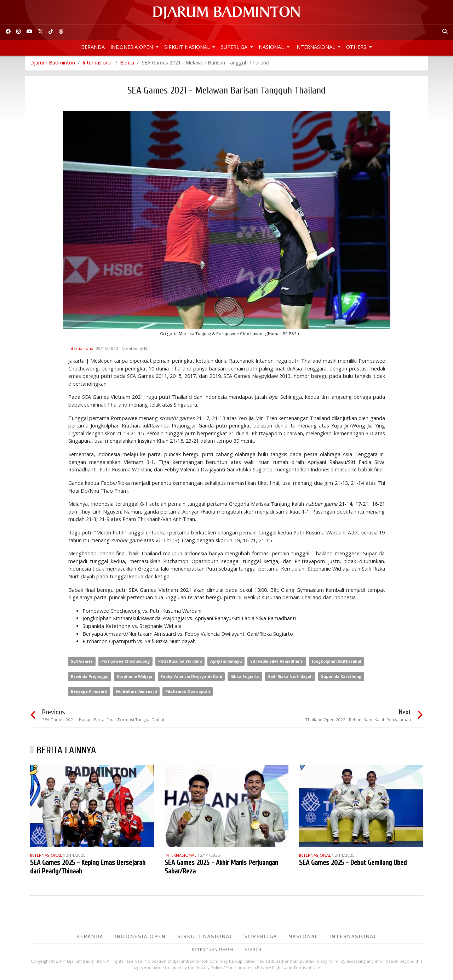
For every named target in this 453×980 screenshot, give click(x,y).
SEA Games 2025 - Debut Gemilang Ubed (353, 864)
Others (357, 47)
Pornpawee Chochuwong (125, 662)
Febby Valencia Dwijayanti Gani (191, 677)
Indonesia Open (132, 47)
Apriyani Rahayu (226, 662)
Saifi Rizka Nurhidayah (290, 677)
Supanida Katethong (341, 677)
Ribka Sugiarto (245, 677)
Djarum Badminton (53, 64)
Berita (127, 64)
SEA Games (82, 662)
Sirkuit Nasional (188, 47)
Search (253, 950)
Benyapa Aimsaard (89, 693)
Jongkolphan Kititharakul (336, 662)
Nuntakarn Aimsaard (136, 693)
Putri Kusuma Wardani (180, 662)
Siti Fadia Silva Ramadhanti (277, 662)
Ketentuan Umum (213, 950)
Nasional (272, 47)
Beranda (93, 47)
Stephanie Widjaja (134, 677)
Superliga (235, 47)
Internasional (316, 47)
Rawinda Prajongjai (90, 677)
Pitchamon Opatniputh (188, 693)
